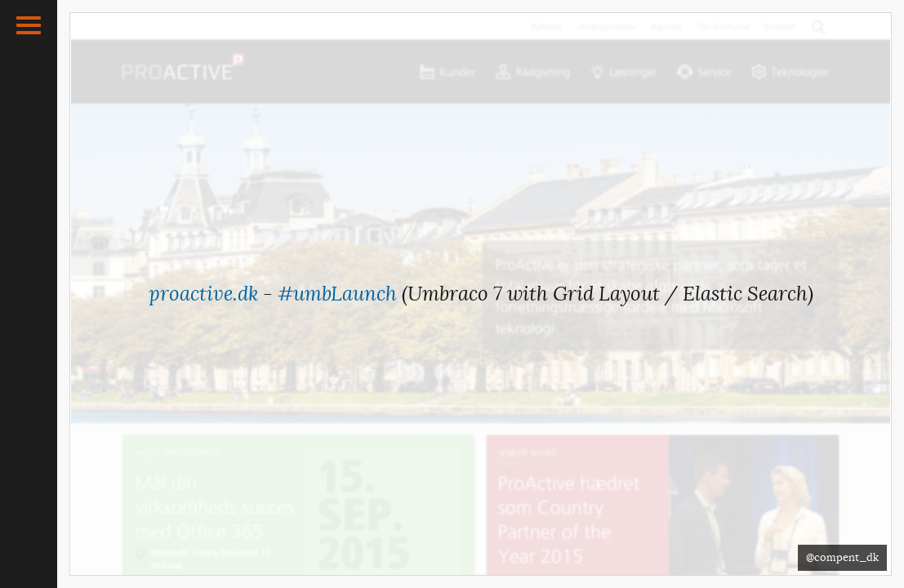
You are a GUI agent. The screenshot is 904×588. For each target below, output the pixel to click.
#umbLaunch (337, 294)
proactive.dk (203, 294)
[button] (29, 25)
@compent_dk (842, 557)
